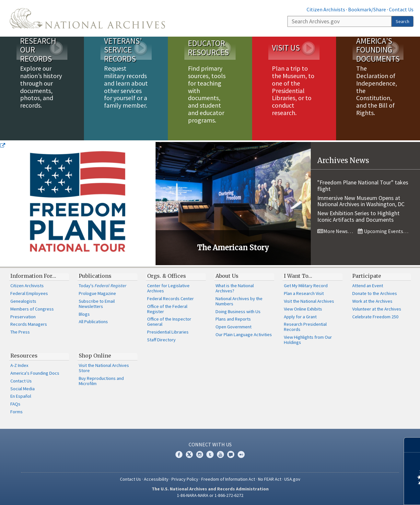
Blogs (84, 314)
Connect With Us (210, 444)
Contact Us (401, 9)
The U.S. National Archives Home (87, 18)
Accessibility (156, 479)
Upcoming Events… (383, 231)
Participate (367, 276)
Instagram (200, 454)
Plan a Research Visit (304, 293)
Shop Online (95, 356)
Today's (103, 286)
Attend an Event (368, 286)
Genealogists (23, 301)
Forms (17, 412)
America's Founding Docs (35, 373)
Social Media (23, 389)
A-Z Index (19, 365)
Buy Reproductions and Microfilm (101, 381)
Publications (95, 276)
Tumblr (210, 454)
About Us (227, 276)
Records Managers (29, 324)
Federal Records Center (170, 299)
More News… (335, 231)
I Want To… (298, 276)
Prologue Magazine (97, 293)
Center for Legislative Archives (168, 288)
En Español (21, 396)
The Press (20, 332)
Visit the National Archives (309, 301)
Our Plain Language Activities (244, 335)
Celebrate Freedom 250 (375, 317)
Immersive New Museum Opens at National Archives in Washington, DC (361, 201)
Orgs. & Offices (167, 276)
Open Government (233, 327)
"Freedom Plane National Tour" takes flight (363, 186)
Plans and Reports (233, 319)
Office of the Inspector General (169, 322)
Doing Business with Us (238, 311)
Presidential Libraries (168, 332)
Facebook (179, 454)
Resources (24, 356)
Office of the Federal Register (167, 309)
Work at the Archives (372, 301)
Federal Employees (29, 293)
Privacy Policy (185, 479)
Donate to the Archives (375, 293)
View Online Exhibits (303, 309)
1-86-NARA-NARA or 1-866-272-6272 (210, 495)
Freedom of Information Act (228, 479)
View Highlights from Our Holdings (308, 340)
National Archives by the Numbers (239, 301)
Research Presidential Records (305, 327)
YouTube (220, 454)
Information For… (33, 276)
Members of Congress (32, 309)
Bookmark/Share (367, 9)
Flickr (241, 454)
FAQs (15, 404)
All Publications (93, 322)
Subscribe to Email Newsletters (97, 304)
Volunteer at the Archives (377, 309)
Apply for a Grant (300, 317)
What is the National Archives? (235, 288)
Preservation (23, 317)
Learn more (362, 493)
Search (402, 21)
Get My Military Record (306, 286)
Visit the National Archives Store (104, 368)
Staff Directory (161, 340)
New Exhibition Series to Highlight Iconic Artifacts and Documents (358, 216)
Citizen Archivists (326, 9)
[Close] (412, 445)
